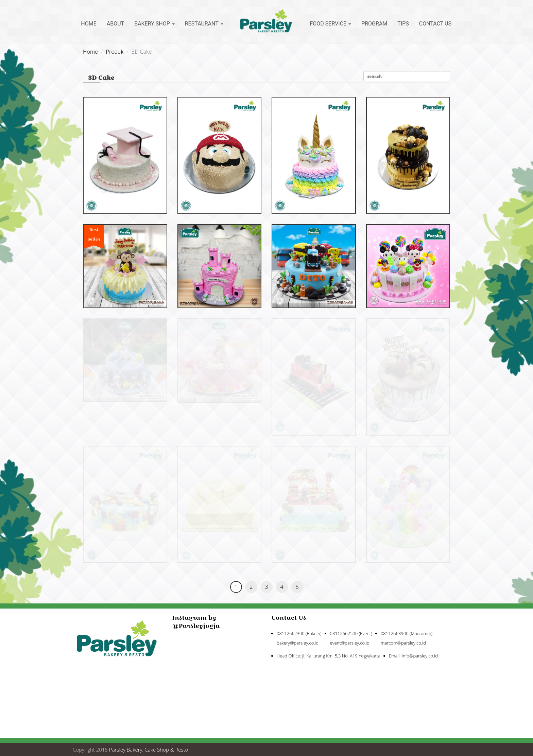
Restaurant (204, 24)
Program (374, 24)
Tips (403, 24)
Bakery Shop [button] (154, 24)
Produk (115, 52)
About (115, 24)
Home (89, 24)
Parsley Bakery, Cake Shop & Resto (149, 750)
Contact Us (435, 24)
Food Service (331, 24)
